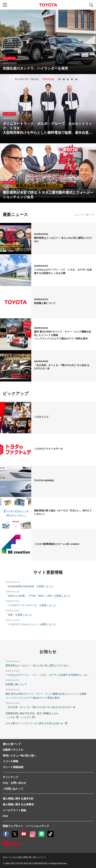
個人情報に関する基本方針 (18, 799)
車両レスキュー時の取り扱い (19, 756)
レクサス (26, 717)
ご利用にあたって (13, 789)
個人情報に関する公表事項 (18, 804)
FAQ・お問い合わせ (14, 783)
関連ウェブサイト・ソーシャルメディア (26, 826)
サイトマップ (10, 777)
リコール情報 (10, 761)
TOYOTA (48, 5)
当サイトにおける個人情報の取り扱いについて (24, 857)
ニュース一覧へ (82, 215)
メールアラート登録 (14, 810)
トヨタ (12, 717)
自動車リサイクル (13, 750)
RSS (5, 816)
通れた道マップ (12, 744)
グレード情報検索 (13, 767)
